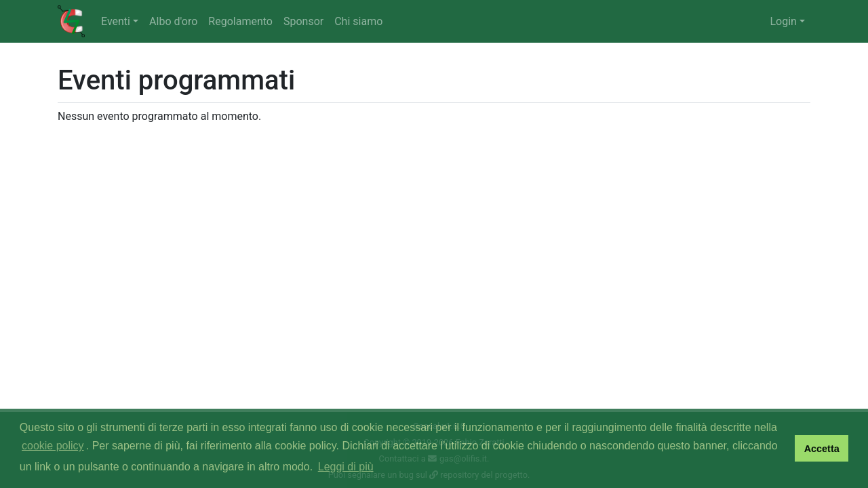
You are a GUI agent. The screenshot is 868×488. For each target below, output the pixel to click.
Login (783, 21)
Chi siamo (358, 21)
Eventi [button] (116, 21)
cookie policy (53, 446)
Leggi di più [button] (346, 467)
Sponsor (303, 21)
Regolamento (240, 21)
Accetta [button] (822, 449)
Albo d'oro (173, 21)
